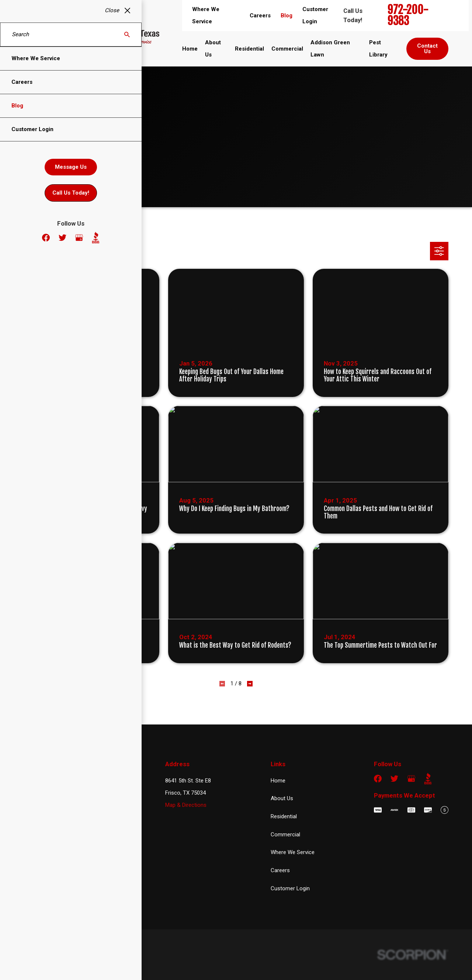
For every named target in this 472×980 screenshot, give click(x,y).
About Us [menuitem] (213, 49)
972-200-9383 (408, 16)
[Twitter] (394, 779)
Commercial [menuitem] (287, 49)
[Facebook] (378, 779)
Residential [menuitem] (249, 49)
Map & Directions (186, 805)
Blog (287, 16)
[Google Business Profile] (411, 779)
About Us (282, 798)
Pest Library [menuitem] (378, 49)
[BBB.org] (428, 779)
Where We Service (293, 852)
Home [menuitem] (190, 49)
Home (278, 781)
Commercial (285, 835)
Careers (260, 16)
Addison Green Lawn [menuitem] (330, 49)
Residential (284, 816)
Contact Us (427, 49)
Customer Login (290, 888)
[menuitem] (33, 965)
